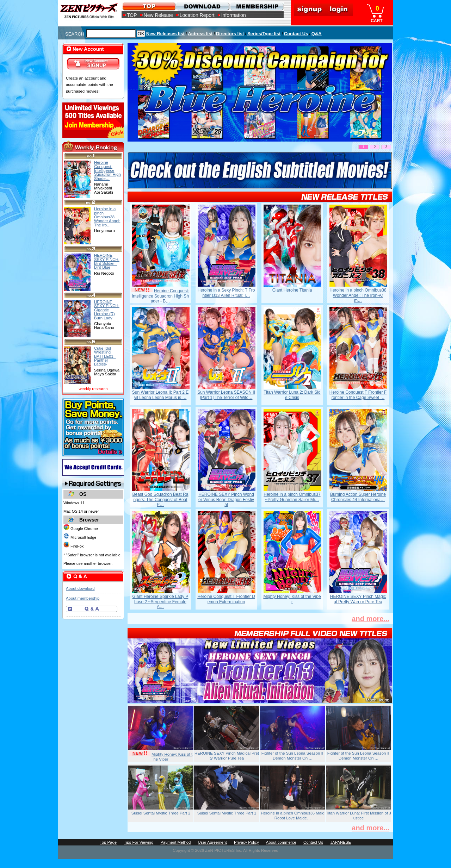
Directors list (230, 34)
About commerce (281, 842)
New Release (158, 15)
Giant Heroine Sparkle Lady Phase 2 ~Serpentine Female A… (160, 602)
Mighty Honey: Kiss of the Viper (292, 599)
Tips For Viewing (138, 842)
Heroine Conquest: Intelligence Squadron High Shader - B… (160, 296)
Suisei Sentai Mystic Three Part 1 (227, 813)
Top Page (108, 842)
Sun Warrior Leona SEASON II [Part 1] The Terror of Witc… (226, 395)
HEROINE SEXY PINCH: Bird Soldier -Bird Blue (107, 261)
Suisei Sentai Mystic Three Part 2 (161, 813)
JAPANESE (341, 842)
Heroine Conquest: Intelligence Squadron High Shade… (107, 170)
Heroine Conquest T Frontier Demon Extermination (226, 599)
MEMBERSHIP (256, 6)
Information (234, 15)
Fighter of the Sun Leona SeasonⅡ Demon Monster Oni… (293, 756)
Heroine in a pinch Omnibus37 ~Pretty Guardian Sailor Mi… (292, 497)
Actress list (200, 34)
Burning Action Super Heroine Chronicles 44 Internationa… (358, 497)
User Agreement (212, 842)
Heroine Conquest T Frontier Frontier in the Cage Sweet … (358, 395)
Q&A (317, 34)
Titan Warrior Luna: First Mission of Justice (359, 816)
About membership (83, 598)
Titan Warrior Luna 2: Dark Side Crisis (292, 395)
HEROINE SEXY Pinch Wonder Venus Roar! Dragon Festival (226, 499)
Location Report (197, 15)
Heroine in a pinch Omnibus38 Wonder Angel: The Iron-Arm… (358, 295)
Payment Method (175, 842)
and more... (370, 619)
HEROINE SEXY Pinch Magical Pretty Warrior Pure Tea (358, 599)
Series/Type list (264, 34)
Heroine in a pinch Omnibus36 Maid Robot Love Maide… (293, 816)
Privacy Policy (246, 842)
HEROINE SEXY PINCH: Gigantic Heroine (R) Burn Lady (107, 310)
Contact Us (296, 34)
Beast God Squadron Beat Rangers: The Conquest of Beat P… (160, 499)
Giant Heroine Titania (292, 290)
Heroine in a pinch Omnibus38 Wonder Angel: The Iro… (107, 217)
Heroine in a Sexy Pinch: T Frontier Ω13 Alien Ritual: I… (226, 293)
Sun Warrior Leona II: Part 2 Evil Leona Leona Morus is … (160, 395)
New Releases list (165, 34)
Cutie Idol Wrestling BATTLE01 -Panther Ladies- (105, 356)
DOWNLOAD (202, 6)
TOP (132, 15)
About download (80, 588)
